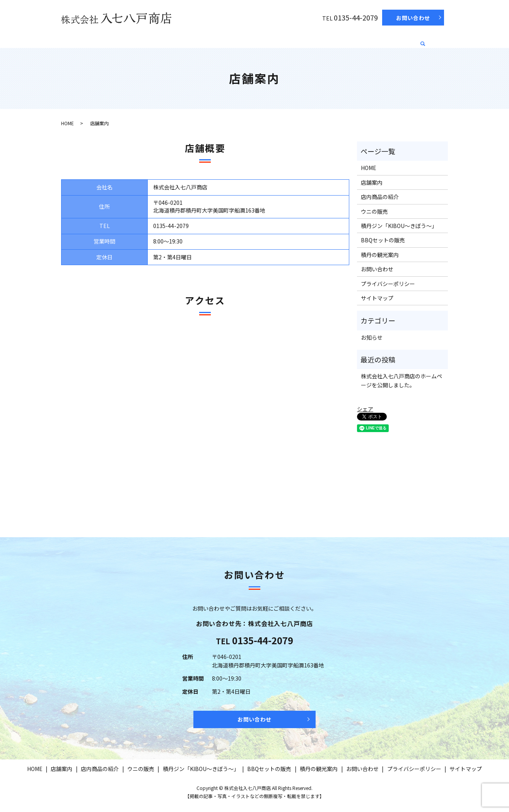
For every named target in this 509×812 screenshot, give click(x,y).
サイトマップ (377, 298)
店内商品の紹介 (164, 39)
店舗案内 (123, 39)
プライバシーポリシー (388, 284)
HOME (94, 39)
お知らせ (372, 337)
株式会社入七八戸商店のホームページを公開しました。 (401, 380)
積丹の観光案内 (393, 39)
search (423, 41)
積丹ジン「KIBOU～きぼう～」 (270, 39)
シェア (365, 409)
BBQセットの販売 (341, 39)
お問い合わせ (413, 18)
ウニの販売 (207, 39)
